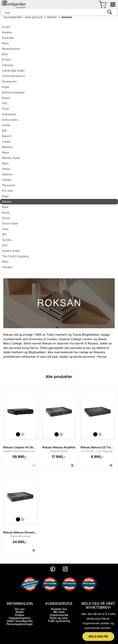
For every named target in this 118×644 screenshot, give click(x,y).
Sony (5, 229)
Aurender (8, 38)
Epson (6, 98)
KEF (5, 131)
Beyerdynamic (11, 49)
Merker (52, 17)
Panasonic (9, 185)
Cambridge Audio (13, 71)
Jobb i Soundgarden (20, 621)
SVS (5, 245)
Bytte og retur (59, 618)
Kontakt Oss (59, 609)
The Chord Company (15, 256)
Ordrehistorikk (59, 615)
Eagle (5, 87)
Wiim (5, 262)
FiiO (5, 103)
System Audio (11, 251)
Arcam (6, 27)
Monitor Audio (11, 158)
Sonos (6, 218)
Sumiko (7, 240)
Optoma (7, 174)
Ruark (6, 212)
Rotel (5, 207)
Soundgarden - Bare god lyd (23, 17)
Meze (5, 152)
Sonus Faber (10, 223)
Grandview (9, 114)
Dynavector (9, 81)
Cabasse (8, 65)
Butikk (20, 612)
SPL (5, 234)
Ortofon (7, 180)
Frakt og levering (59, 621)
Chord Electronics (13, 76)
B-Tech (7, 60)
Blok (5, 54)
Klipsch (7, 136)
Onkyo (6, 169)
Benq (5, 43)
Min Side (59, 612)
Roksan (67, 17)
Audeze (7, 32)
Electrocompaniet (13, 92)
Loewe (6, 141)
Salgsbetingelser (20, 618)
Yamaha (7, 267)
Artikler (20, 615)
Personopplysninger (20, 624)
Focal (5, 109)
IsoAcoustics (10, 120)
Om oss (20, 609)
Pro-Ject (8, 191)
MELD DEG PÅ (98, 636)
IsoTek (6, 125)
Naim (5, 163)
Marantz (7, 147)
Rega (5, 196)
